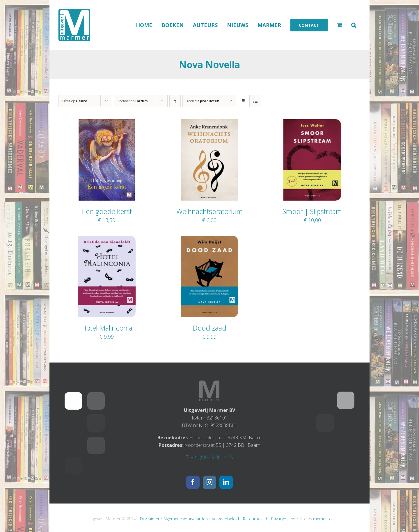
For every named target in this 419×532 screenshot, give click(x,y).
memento (322, 519)
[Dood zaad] (210, 240)
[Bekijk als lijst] (255, 101)
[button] (354, 25)
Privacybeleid (283, 519)
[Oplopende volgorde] (175, 101)
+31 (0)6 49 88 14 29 (212, 457)
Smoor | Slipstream (312, 211)
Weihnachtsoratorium (210, 211)
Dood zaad (209, 328)
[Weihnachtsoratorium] (210, 123)
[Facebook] (193, 482)
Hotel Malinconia (107, 328)
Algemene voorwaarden (186, 519)
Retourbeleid (255, 519)
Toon (203, 101)
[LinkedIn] (226, 482)
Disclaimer (150, 519)
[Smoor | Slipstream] (312, 123)
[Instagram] (210, 482)
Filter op (75, 101)
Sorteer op (133, 101)
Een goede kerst (107, 211)
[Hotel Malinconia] (107, 240)
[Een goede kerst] (107, 123)
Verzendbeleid (225, 519)
